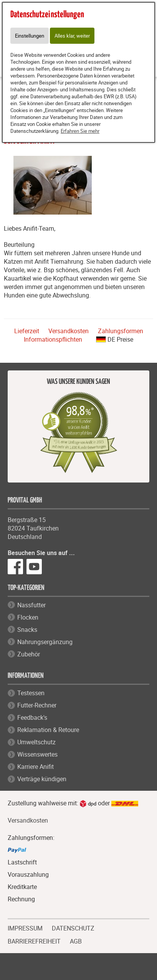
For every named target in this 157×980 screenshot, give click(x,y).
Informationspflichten (53, 339)
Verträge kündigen (42, 779)
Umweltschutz (36, 742)
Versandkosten (69, 331)
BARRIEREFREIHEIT (34, 940)
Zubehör (29, 654)
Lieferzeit (27, 331)
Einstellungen (30, 36)
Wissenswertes (37, 754)
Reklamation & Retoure (48, 730)
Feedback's (32, 717)
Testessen (31, 693)
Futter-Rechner (37, 705)
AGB (76, 941)
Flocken (28, 617)
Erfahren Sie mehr (80, 131)
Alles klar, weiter (72, 36)
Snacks (27, 630)
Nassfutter (31, 605)
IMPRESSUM (25, 927)
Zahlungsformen (121, 331)
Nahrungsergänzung (45, 642)
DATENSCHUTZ (73, 927)
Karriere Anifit (36, 767)
